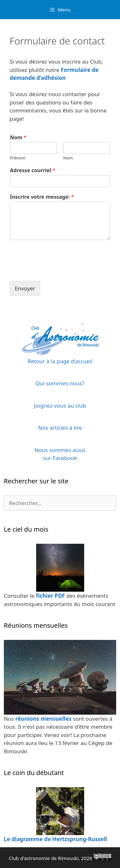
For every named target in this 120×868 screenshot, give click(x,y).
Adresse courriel (33, 170)
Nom (18, 138)
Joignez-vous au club (60, 406)
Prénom (18, 158)
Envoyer (25, 288)
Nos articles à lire (60, 428)
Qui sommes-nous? (60, 383)
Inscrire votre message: (42, 197)
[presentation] (58, 270)
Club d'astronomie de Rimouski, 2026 (60, 858)
